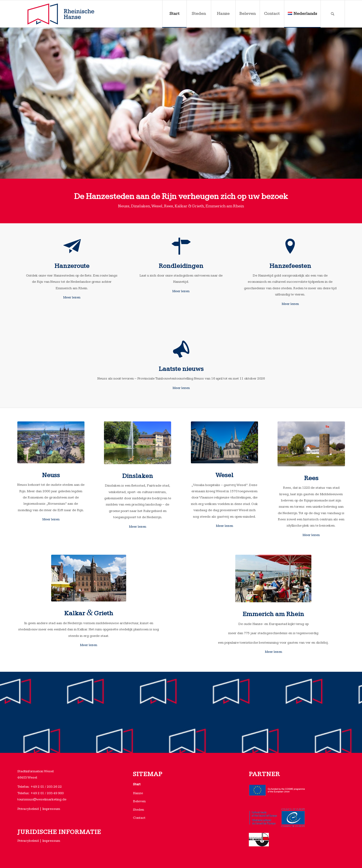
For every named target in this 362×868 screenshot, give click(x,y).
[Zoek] (333, 14)
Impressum (51, 809)
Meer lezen (72, 297)
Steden (138, 810)
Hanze (138, 793)
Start (137, 784)
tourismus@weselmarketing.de (42, 799)
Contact (139, 818)
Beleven (139, 801)
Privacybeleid (28, 809)
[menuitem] (174, 14)
